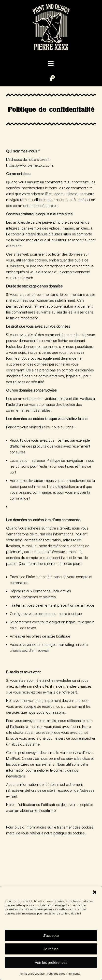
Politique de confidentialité (64, 974)
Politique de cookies (32, 974)
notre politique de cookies (65, 833)
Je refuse (51, 949)
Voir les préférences (51, 962)
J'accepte (51, 935)
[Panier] (51, 79)
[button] (95, 892)
